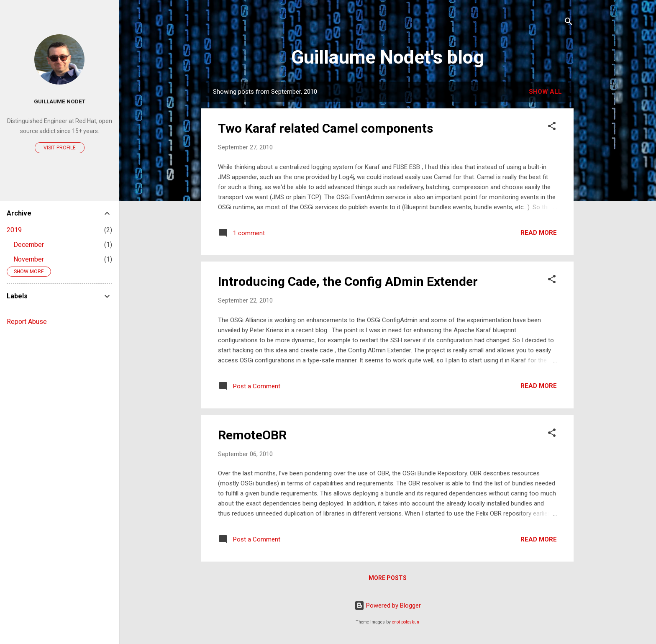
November (29, 259)
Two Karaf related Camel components (325, 128)
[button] (552, 127)
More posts (388, 578)
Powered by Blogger (388, 606)
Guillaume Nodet (60, 101)
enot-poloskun (406, 622)
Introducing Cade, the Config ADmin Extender (348, 281)
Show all (545, 92)
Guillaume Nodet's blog (388, 57)
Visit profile (60, 148)
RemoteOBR (252, 435)
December (29, 245)
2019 (14, 230)
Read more (539, 233)
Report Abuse (27, 322)
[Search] (569, 23)
